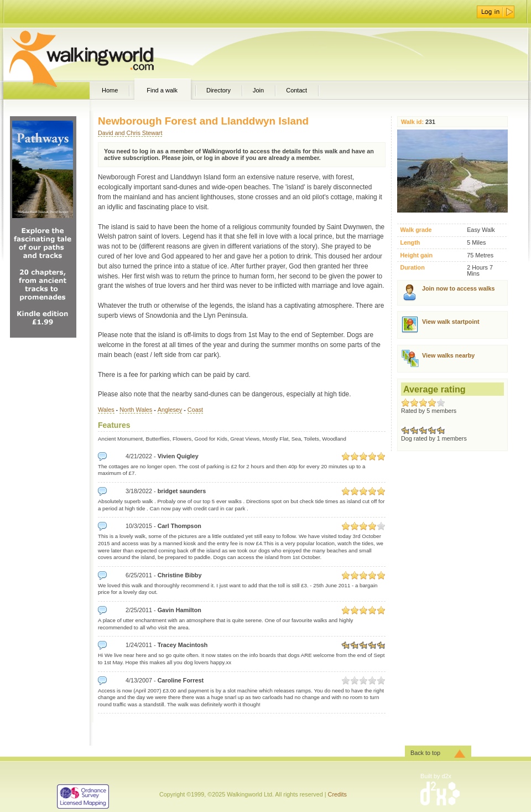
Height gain (416, 255)
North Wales (136, 410)
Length (410, 243)
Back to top (425, 753)
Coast (195, 410)
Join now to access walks (458, 288)
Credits (337, 794)
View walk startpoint (451, 322)
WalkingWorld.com (101, 54)
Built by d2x (436, 776)
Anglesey (170, 410)
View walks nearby (448, 355)
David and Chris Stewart (130, 133)
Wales (106, 410)
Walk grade (416, 230)
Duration (412, 268)
